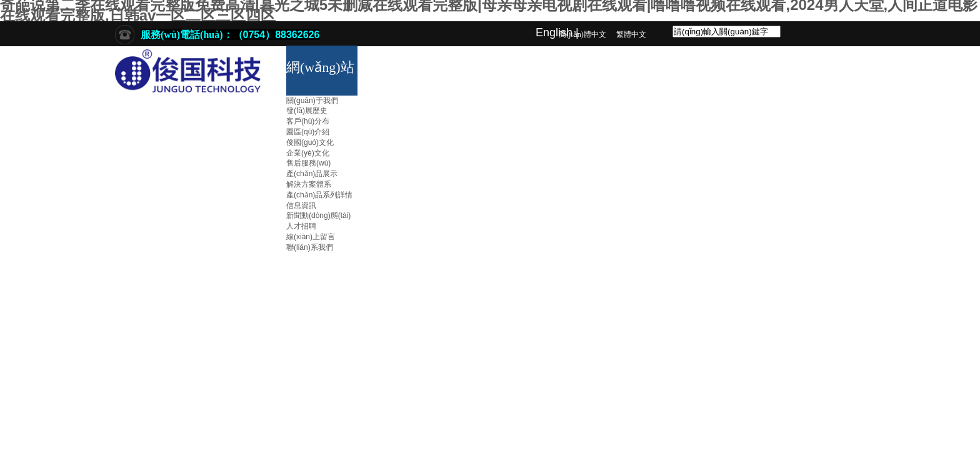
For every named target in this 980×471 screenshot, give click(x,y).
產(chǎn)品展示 (312, 174)
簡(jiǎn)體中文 (582, 34)
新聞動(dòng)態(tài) (318, 216)
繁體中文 (631, 34)
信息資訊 (301, 206)
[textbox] (727, 32)
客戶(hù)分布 (308, 121)
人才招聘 (301, 226)
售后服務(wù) (308, 163)
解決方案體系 (309, 184)
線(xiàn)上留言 (311, 237)
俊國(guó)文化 (310, 142)
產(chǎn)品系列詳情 (319, 195)
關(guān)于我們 (312, 101)
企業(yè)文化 (308, 153)
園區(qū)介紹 (308, 132)
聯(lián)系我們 (310, 247)
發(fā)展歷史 (307, 111)
